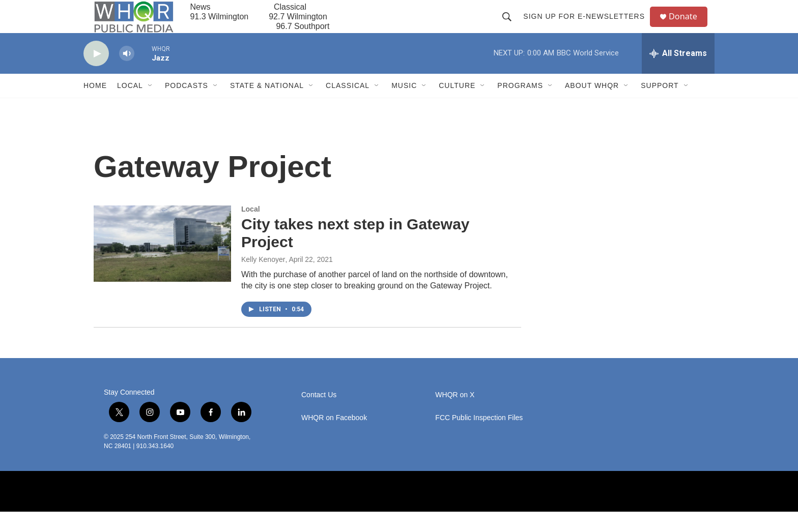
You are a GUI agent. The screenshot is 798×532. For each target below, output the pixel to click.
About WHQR (592, 106)
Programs (520, 106)
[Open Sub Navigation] (151, 106)
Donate (689, 27)
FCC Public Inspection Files (479, 438)
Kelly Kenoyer (263, 280)
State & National (267, 106)
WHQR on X (455, 415)
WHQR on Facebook (334, 438)
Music (404, 106)
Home (95, 106)
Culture (457, 106)
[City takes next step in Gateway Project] (162, 264)
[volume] (127, 74)
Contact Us (319, 415)
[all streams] (678, 74)
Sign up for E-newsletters (588, 26)
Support (660, 106)
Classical (348, 106)
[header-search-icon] (511, 26)
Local (130, 106)
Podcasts (187, 106)
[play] (96, 74)
